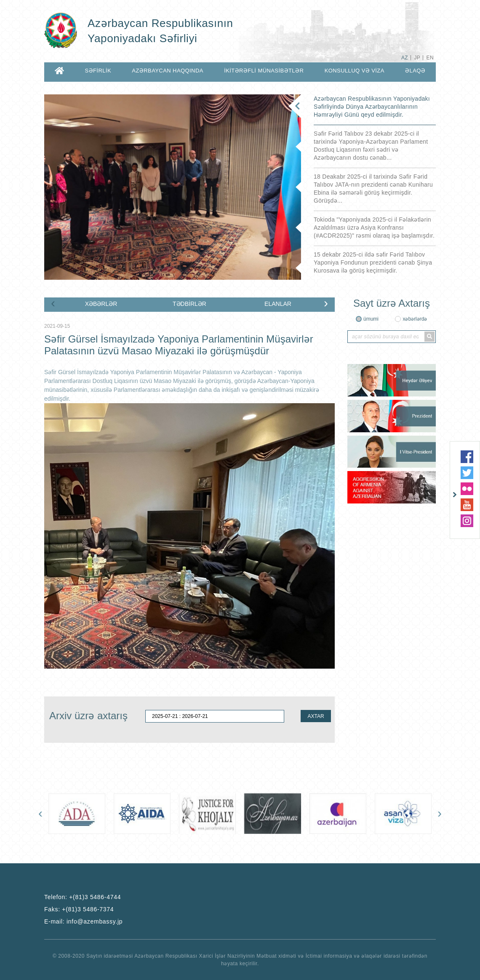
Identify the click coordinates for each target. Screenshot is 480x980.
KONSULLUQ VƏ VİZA (355, 71)
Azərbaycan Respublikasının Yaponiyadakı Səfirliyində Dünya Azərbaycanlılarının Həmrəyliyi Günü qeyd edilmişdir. (372, 107)
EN (430, 58)
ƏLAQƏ (415, 71)
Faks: (79, 909)
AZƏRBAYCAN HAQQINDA (167, 71)
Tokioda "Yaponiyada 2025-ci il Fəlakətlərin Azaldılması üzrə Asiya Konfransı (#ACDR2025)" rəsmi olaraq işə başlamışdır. (374, 228)
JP (417, 58)
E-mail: (83, 921)
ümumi (371, 319)
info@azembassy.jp (95, 921)
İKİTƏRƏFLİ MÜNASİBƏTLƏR (264, 71)
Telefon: (83, 897)
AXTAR (316, 716)
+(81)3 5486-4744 (95, 897)
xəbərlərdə (415, 319)
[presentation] (53, 303)
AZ (405, 58)
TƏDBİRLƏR (189, 304)
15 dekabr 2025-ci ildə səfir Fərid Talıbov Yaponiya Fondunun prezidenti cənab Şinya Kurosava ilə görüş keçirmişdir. (373, 262)
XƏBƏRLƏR (101, 304)
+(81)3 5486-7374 (88, 909)
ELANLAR (278, 304)
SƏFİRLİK (98, 71)
